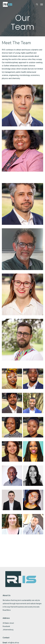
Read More (7, 610)
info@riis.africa (13, 643)
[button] (42, 4)
